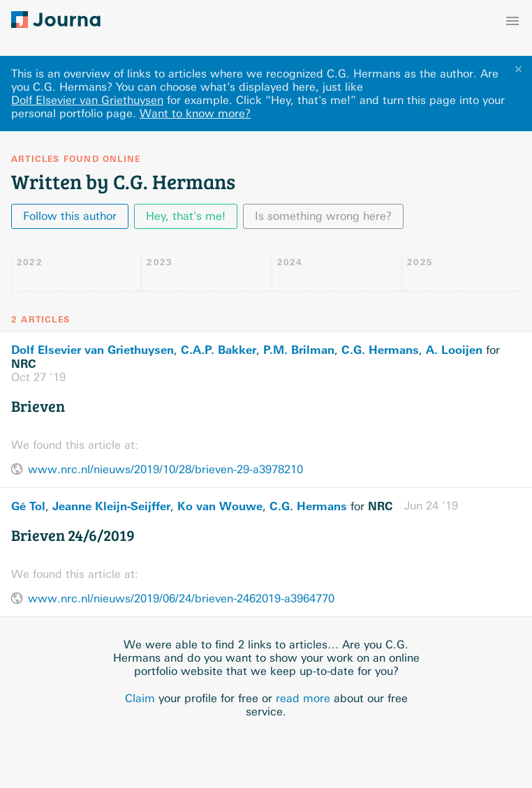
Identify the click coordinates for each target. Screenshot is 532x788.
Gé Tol (28, 506)
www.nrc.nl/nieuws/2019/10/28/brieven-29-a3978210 (165, 469)
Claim (140, 698)
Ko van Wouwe (220, 506)
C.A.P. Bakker (219, 350)
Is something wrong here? (323, 216)
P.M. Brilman (299, 350)
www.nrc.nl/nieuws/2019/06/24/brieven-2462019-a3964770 (181, 599)
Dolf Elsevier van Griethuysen (87, 100)
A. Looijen (454, 350)
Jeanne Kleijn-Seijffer (111, 506)
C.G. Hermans (380, 350)
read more (303, 698)
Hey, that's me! (186, 216)
